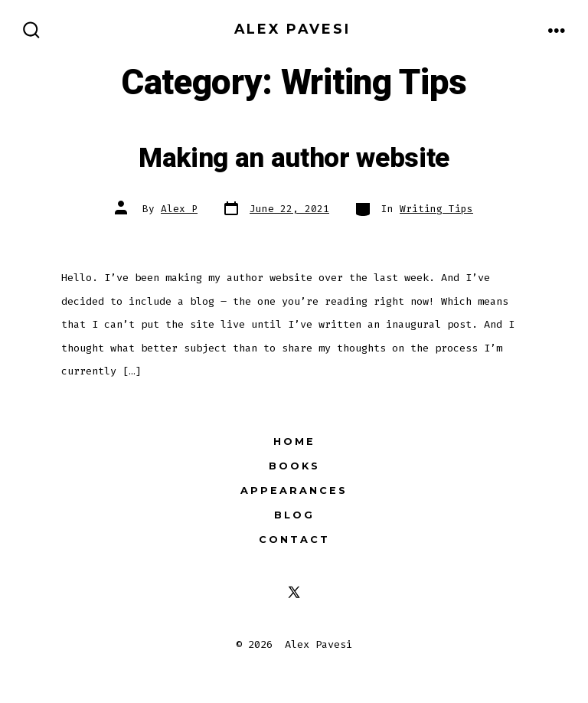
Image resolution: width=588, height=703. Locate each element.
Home (294, 441)
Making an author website (294, 159)
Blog (294, 515)
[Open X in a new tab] (294, 592)
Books (294, 466)
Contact (294, 540)
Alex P (179, 209)
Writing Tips (436, 209)
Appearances (294, 490)
